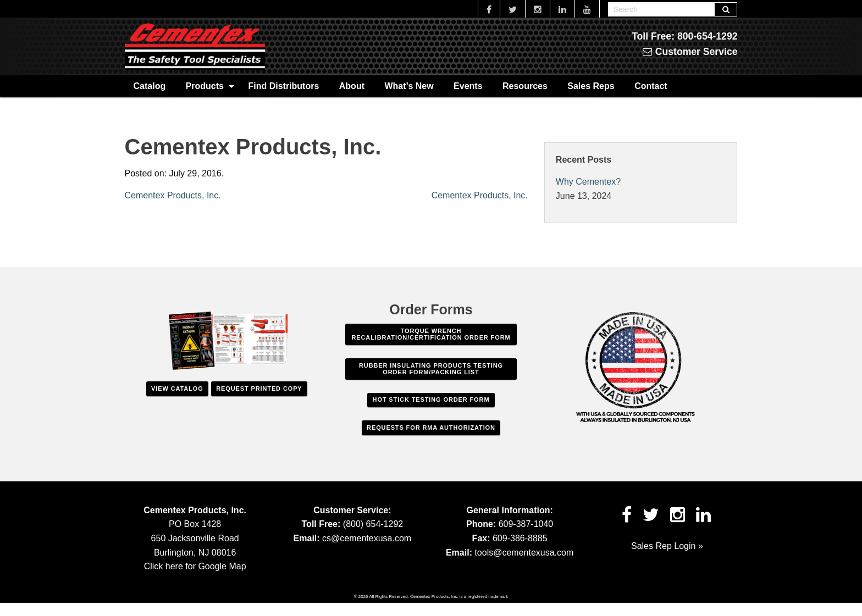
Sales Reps (591, 86)
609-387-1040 (526, 524)
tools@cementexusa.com (524, 553)
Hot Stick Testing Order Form (431, 399)
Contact (651, 86)
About (352, 86)
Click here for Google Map (195, 566)
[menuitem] (150, 86)
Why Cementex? (588, 182)
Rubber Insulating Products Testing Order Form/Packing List (431, 369)
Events (468, 86)
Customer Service (690, 52)
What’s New (409, 86)
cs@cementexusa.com (367, 538)
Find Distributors (283, 86)
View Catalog (177, 389)
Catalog (150, 86)
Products (205, 86)
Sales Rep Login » (667, 546)
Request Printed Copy (259, 389)
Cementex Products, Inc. (173, 195)
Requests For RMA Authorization (431, 428)
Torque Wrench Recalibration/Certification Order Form (431, 334)
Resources (525, 86)
